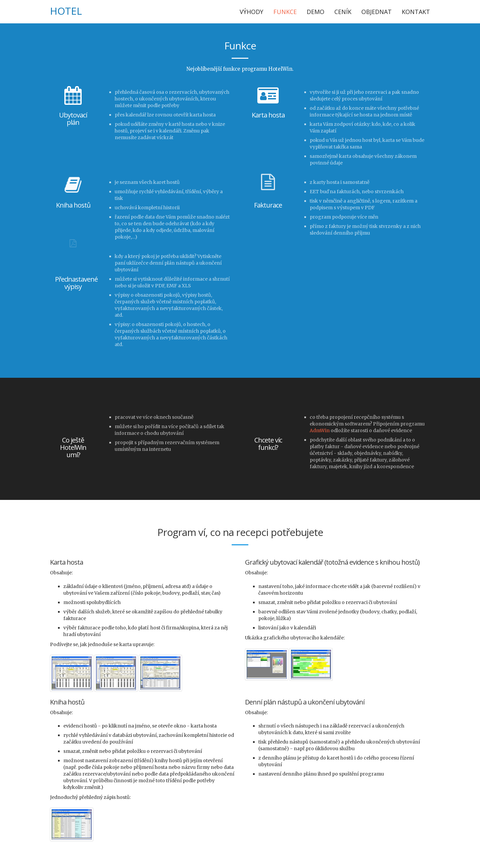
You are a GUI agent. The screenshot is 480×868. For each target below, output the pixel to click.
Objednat (376, 12)
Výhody (251, 12)
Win (76, 11)
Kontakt (416, 12)
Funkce (285, 12)
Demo (315, 12)
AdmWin (320, 430)
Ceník (343, 12)
